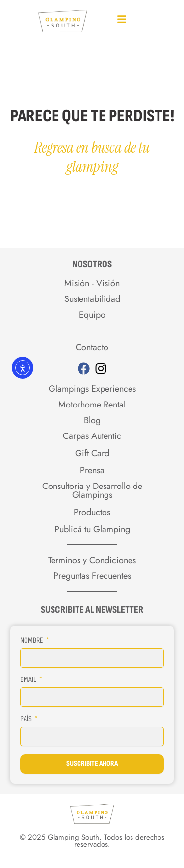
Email (29, 680)
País (27, 719)
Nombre (32, 640)
